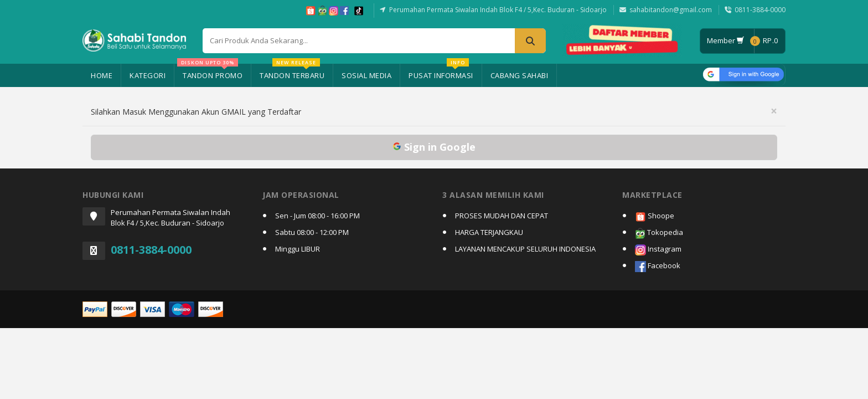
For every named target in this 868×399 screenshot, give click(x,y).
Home (102, 75)
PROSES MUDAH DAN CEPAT (502, 216)
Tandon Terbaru (292, 72)
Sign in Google (434, 147)
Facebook (658, 266)
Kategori (148, 75)
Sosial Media (366, 75)
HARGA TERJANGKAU (489, 232)
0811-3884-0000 (760, 10)
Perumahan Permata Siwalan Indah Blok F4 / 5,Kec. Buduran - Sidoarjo (498, 10)
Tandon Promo (210, 72)
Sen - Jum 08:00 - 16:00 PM (317, 216)
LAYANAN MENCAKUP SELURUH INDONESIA (525, 249)
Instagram (658, 250)
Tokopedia (659, 233)
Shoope (655, 216)
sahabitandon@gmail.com (671, 10)
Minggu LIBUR (298, 249)
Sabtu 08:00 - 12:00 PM (312, 232)
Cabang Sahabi (520, 75)
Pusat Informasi (441, 72)
